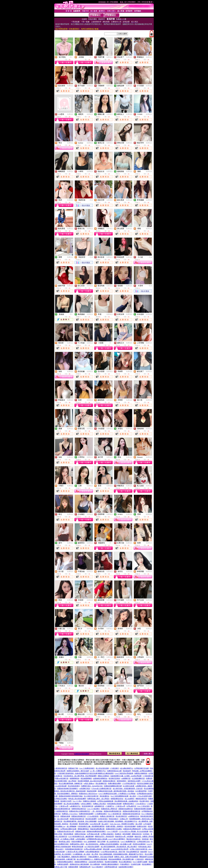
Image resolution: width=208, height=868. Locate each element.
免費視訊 (110, 57)
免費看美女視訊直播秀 (82, 754)
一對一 (71, 57)
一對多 (91, 200)
